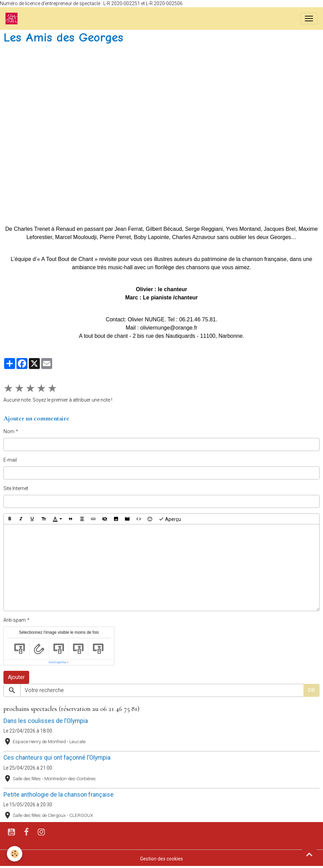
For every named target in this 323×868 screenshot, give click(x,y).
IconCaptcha (57, 662)
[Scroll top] (309, 854)
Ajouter (16, 677)
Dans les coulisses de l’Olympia (46, 721)
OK (312, 690)
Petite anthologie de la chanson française (59, 795)
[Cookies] (15, 854)
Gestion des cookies (161, 859)
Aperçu (170, 519)
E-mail (10, 460)
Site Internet (16, 488)
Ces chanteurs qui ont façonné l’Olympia (57, 758)
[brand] (13, 19)
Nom (9, 431)
